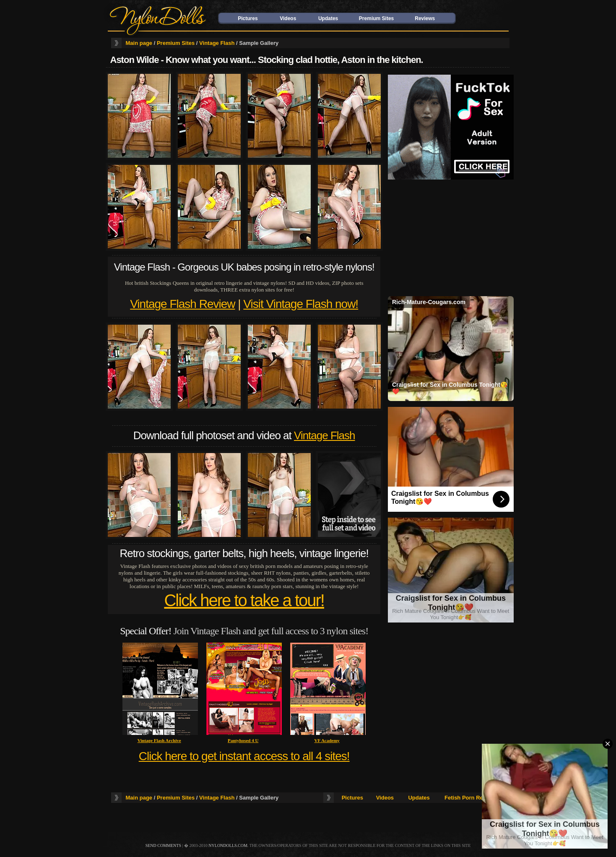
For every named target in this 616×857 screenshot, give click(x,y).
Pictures (248, 18)
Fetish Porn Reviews (471, 798)
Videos (288, 18)
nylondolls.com (228, 845)
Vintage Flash (217, 43)
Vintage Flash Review (182, 304)
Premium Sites (376, 18)
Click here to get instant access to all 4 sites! (244, 756)
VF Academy (327, 740)
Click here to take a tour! (244, 600)
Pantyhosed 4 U (243, 740)
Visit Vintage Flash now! (301, 304)
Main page (139, 43)
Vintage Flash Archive (159, 740)
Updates (328, 18)
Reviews (425, 18)
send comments (163, 845)
